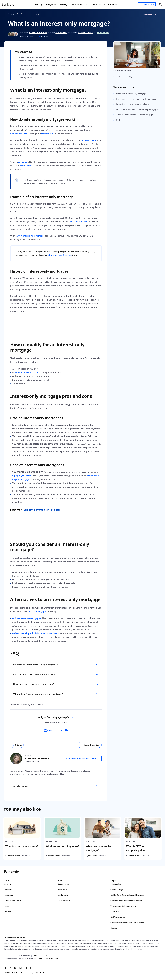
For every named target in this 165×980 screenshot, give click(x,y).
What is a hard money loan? (22, 846)
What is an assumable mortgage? (99, 848)
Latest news (62, 890)
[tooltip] (72, 717)
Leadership (8, 890)
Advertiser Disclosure (149, 14)
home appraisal (27, 166)
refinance (23, 162)
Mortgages (12, 14)
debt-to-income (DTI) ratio (27, 372)
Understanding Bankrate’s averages (123, 906)
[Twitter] (11, 968)
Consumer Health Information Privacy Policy (127, 901)
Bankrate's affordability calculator (42, 510)
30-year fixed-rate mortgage (31, 236)
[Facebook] (6, 968)
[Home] (8, 4)
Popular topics (63, 895)
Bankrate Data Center (13, 901)
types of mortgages (37, 612)
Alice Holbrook (61, 32)
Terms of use (115, 912)
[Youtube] (25, 968)
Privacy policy (116, 884)
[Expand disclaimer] (159, 77)
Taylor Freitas (134, 856)
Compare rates (63, 884)
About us (8, 884)
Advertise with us (64, 901)
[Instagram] (16, 968)
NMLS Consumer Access (42, 956)
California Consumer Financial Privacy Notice (127, 923)
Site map (8, 912)
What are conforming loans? (62, 846)
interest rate (47, 134)
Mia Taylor (92, 856)
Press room (9, 895)
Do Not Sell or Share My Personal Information (128, 895)
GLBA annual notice (118, 917)
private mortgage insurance (60, 255)
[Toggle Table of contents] (160, 87)
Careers (7, 906)
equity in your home (22, 476)
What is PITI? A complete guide (135, 848)
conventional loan (19, 134)
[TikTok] (30, 968)
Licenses (114, 928)
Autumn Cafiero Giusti (38, 32)
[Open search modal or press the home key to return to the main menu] (160, 4)
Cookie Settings (117, 890)
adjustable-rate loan (78, 222)
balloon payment (89, 140)
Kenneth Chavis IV (86, 32)
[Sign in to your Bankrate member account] (147, 4)
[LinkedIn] (21, 968)
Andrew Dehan (14, 856)
